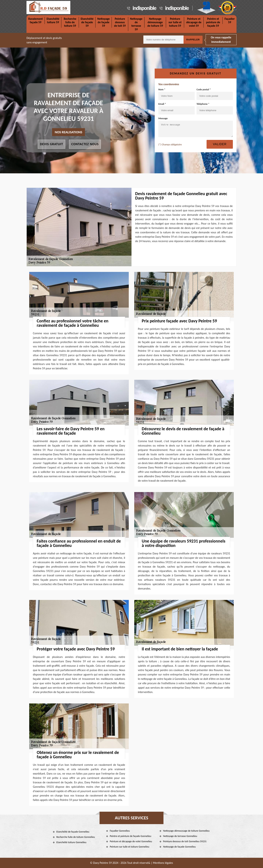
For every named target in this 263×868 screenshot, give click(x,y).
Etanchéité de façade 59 (87, 22)
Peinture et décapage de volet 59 (194, 22)
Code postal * (215, 94)
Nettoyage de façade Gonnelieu (179, 847)
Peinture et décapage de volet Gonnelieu (131, 841)
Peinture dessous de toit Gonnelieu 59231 (185, 841)
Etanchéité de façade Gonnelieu (73, 832)
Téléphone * (215, 108)
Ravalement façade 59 (36, 20)
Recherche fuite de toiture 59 (70, 22)
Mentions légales (163, 863)
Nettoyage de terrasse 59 (136, 24)
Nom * (177, 94)
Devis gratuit (52, 144)
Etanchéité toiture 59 (53, 20)
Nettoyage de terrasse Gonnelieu (180, 836)
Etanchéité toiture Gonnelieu (71, 842)
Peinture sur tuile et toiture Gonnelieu (129, 847)
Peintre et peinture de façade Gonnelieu (130, 836)
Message (196, 127)
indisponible (144, 8)
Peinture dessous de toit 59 (120, 22)
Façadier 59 (230, 20)
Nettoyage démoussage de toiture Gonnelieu (186, 831)
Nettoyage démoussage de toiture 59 (155, 22)
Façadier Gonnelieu (120, 831)
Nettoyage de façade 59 (104, 22)
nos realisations (69, 132)
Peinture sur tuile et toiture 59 (175, 22)
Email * (177, 108)
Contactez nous (85, 144)
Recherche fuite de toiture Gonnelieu (76, 837)
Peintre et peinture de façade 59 (213, 22)
